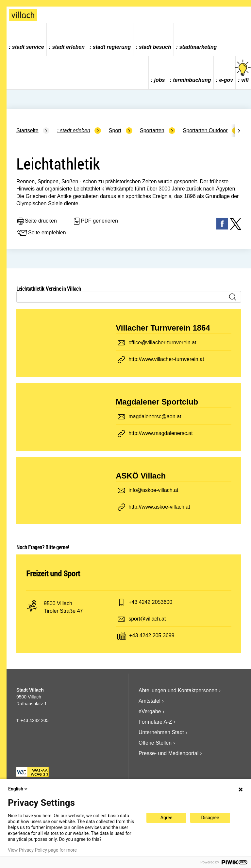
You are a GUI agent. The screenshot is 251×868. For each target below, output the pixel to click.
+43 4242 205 (34, 720)
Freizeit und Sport (53, 573)
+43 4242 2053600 (150, 602)
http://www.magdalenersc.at (161, 433)
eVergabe (150, 711)
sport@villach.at (147, 619)
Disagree (210, 818)
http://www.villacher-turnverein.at (166, 359)
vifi (243, 71)
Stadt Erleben (68, 47)
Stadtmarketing (198, 47)
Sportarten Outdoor (205, 130)
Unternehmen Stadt (161, 732)
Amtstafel (150, 701)
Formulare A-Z (155, 722)
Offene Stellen (155, 743)
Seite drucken (37, 221)
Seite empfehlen (41, 233)
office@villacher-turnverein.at (162, 343)
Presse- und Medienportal (168, 753)
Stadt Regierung (112, 47)
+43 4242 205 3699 (152, 635)
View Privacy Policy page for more (42, 850)
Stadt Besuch (155, 47)
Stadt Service (28, 47)
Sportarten (152, 130)
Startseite (27, 130)
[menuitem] (27, 40)
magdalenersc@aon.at (155, 416)
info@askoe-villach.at (153, 490)
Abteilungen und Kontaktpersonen (178, 690)
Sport (115, 130)
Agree (166, 818)
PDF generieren (95, 221)
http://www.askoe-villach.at (159, 507)
